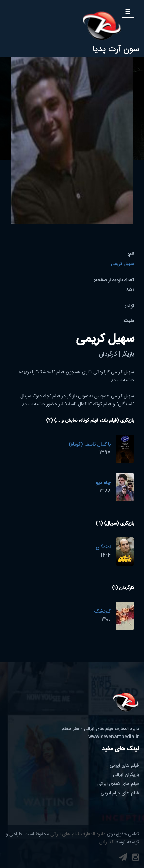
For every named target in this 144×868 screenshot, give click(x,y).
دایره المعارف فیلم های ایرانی (78, 834)
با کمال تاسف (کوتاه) (90, 444)
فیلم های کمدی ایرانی (118, 784)
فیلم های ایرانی (124, 766)
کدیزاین (106, 842)
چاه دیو (103, 483)
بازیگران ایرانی (126, 775)
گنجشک (102, 611)
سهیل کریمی (122, 264)
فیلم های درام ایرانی (120, 793)
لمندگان (103, 547)
